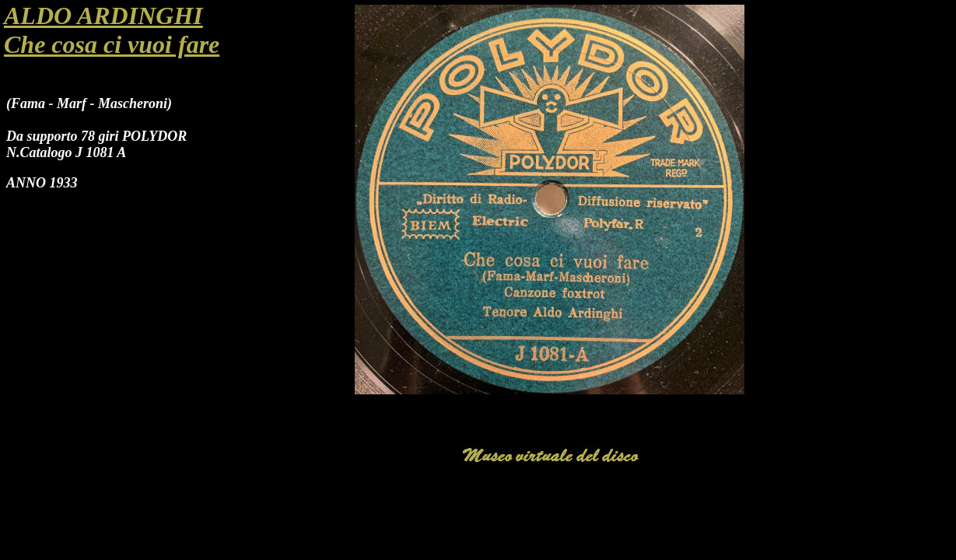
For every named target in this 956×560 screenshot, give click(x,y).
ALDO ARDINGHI (103, 16)
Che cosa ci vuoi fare (112, 44)
